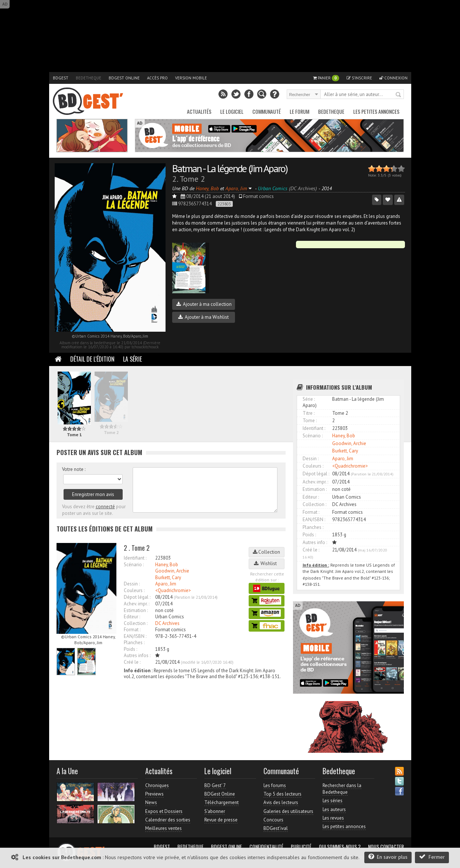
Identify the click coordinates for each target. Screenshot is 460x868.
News (151, 802)
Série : (309, 399)
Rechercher (399, 95)
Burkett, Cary (168, 577)
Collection (266, 552)
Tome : (310, 421)
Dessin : (132, 584)
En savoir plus (388, 857)
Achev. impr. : (137, 604)
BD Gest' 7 (215, 785)
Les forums (275, 785)
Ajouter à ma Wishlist (203, 317)
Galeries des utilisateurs (288, 811)
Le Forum (299, 111)
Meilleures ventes (163, 828)
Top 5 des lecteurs (282, 794)
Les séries (333, 801)
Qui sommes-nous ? (340, 847)
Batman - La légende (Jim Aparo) (230, 168)
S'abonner (215, 811)
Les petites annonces (376, 111)
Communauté (267, 111)
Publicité (301, 847)
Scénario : (134, 565)
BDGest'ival (276, 828)
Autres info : (315, 542)
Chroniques (157, 785)
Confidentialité (266, 847)
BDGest (61, 78)
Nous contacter (386, 847)
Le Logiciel (232, 111)
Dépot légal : (137, 597)
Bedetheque (88, 78)
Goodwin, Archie (172, 571)
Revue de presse (221, 820)
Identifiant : (135, 558)
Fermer (432, 857)
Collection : (136, 623)
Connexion (393, 78)
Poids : (130, 649)
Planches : (134, 643)
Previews (154, 794)
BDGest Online (124, 78)
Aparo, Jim (166, 584)
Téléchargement (222, 802)
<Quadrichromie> (173, 590)
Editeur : (132, 617)
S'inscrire (359, 78)
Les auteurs (334, 809)
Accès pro (157, 78)
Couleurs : (134, 590)
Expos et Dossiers (164, 811)
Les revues (333, 818)
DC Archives (167, 623)
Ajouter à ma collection (204, 304)
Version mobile (191, 78)
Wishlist (266, 563)
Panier (326, 78)
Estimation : (136, 610)
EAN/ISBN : (135, 636)
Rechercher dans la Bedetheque (342, 789)
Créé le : (132, 662)
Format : (132, 630)
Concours (273, 820)
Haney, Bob (167, 565)
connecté (105, 507)
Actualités (199, 111)
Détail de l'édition (92, 359)
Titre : (309, 413)
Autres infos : (137, 655)
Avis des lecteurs (281, 802)
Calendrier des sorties (168, 820)
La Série (132, 359)
